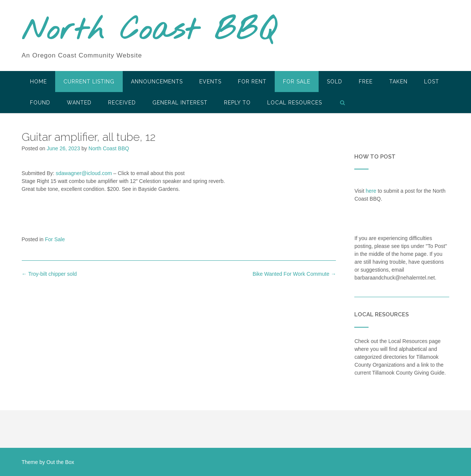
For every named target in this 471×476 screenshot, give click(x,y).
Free (366, 82)
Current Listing (89, 82)
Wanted (79, 103)
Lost (432, 82)
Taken (398, 82)
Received (122, 103)
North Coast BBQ (149, 31)
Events (210, 82)
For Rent (252, 82)
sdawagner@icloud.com (84, 173)
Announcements (157, 82)
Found (40, 103)
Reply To (237, 103)
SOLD (335, 82)
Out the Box (60, 462)
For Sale (297, 82)
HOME (38, 82)
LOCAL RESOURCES (295, 103)
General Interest (180, 103)
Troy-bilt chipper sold (49, 274)
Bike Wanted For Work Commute (294, 274)
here (371, 191)
